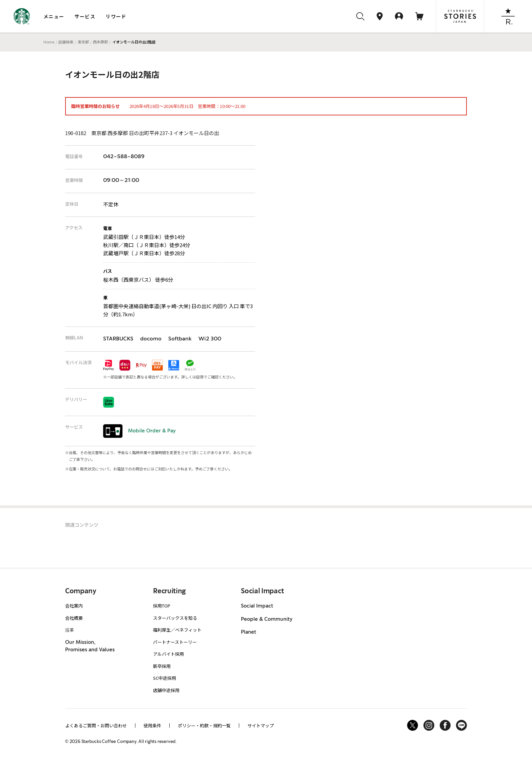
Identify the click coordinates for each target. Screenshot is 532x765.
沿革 (70, 630)
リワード (116, 16)
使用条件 (152, 725)
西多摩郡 (100, 42)
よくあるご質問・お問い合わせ (96, 725)
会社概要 (74, 618)
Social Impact (257, 606)
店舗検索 (66, 42)
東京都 (83, 42)
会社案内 (74, 606)
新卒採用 (162, 666)
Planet (249, 632)
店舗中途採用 (166, 690)
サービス (85, 16)
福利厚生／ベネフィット (177, 630)
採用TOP (162, 606)
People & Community (267, 619)
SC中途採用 (165, 678)
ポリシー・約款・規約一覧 (204, 725)
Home (49, 42)
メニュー (54, 16)
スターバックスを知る (175, 618)
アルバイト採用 (168, 654)
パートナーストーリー (175, 642)
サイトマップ (261, 725)
